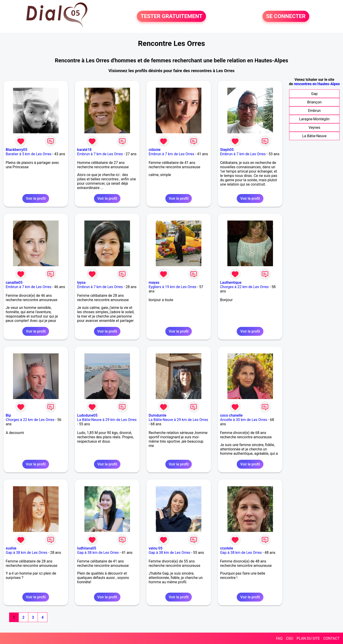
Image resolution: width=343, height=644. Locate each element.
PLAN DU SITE (308, 638)
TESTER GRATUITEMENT (171, 16)
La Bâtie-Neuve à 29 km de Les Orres (107, 420)
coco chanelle (231, 415)
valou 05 (156, 548)
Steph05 (227, 150)
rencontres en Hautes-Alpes (317, 84)
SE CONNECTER (286, 16)
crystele (227, 548)
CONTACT (331, 638)
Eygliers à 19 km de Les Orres (173, 287)
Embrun (314, 111)
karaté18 (84, 150)
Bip (8, 415)
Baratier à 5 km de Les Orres (29, 154)
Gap (314, 94)
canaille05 (14, 283)
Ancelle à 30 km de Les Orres (244, 420)
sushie (11, 548)
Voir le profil (36, 198)
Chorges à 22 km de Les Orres (244, 287)
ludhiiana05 (87, 548)
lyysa (81, 283)
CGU (290, 638)
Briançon (314, 102)
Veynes (314, 127)
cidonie (155, 150)
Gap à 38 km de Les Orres (27, 553)
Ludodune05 (87, 415)
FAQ (279, 638)
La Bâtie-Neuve (314, 136)
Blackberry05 (17, 150)
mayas (154, 283)
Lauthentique (231, 283)
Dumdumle (158, 415)
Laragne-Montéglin (314, 119)
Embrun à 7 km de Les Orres (100, 154)
